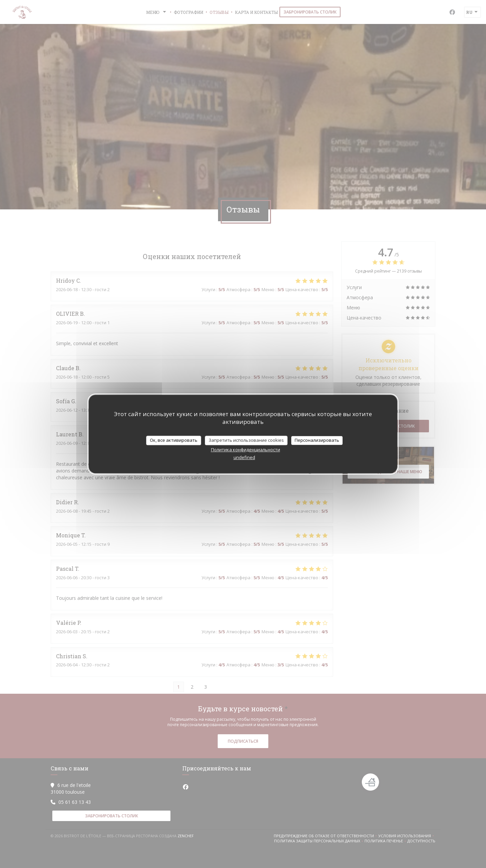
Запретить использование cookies (246, 440)
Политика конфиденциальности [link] (246, 450)
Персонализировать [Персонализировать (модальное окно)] (317, 440)
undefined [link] (244, 457)
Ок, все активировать (174, 440)
